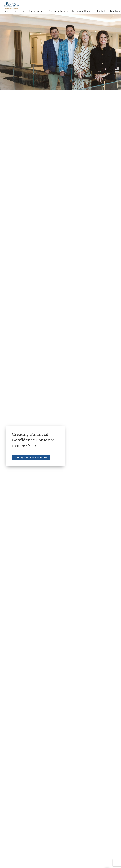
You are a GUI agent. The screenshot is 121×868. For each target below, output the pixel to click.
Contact (101, 11)
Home (7, 11)
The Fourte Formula (58, 11)
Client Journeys (37, 11)
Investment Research (83, 11)
